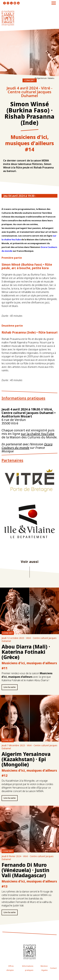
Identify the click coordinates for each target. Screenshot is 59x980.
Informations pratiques (28, 968)
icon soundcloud (18, 3)
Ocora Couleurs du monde (27, 446)
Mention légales (44, 968)
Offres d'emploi (10, 968)
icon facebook (4, 3)
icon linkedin (11, 3)
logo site (8, 18)
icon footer (30, 952)
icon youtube (15, 3)
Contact (53, 968)
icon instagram (8, 3)
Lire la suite (10, 687)
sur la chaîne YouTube (38, 434)
